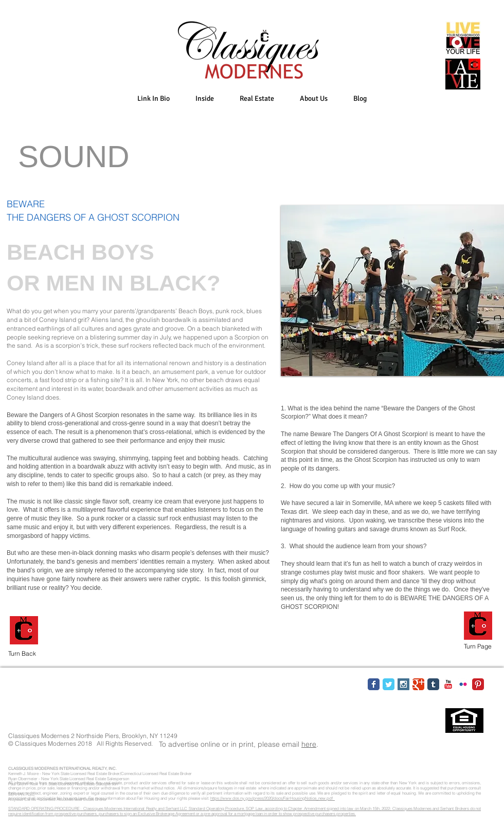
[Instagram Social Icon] (403, 684)
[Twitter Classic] (389, 684)
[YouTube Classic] (448, 684)
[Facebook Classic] (374, 684)
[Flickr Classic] (463, 684)
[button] (205, 98)
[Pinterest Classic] (478, 684)
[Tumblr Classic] (433, 684)
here (309, 744)
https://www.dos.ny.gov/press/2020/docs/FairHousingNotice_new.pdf (273, 798)
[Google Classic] (418, 684)
